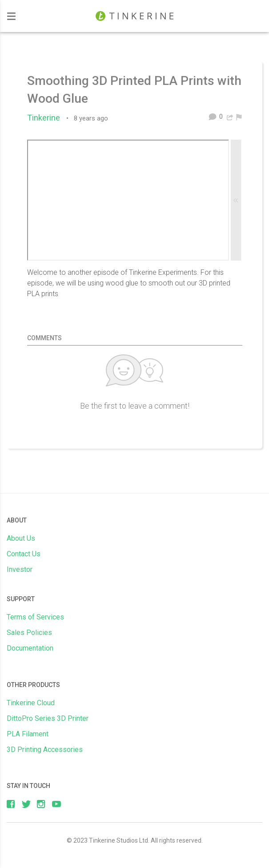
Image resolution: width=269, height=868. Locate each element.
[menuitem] (239, 117)
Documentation (30, 648)
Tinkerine (46, 118)
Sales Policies (29, 633)
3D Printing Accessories (45, 749)
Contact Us (24, 554)
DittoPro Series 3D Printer (48, 718)
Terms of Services (35, 617)
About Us (21, 538)
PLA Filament (28, 734)
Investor (20, 569)
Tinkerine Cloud (31, 703)
